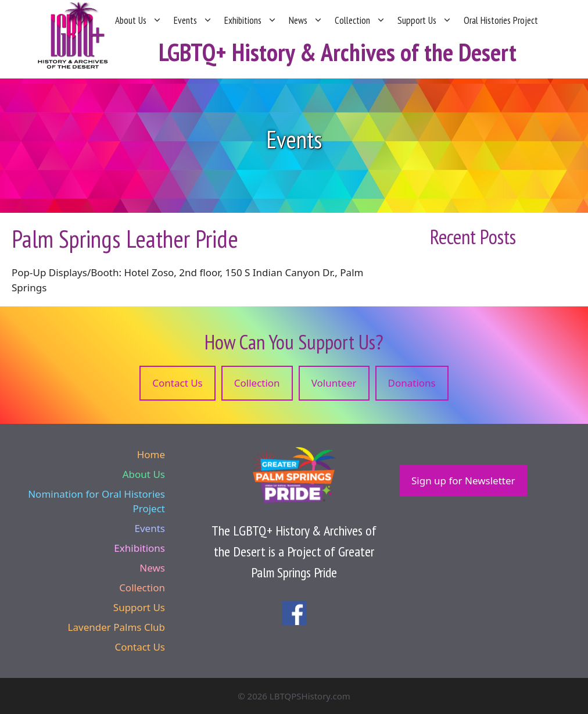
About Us (139, 20)
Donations (412, 383)
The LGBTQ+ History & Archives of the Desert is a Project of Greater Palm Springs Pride (294, 551)
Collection (360, 20)
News (306, 20)
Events (193, 20)
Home (151, 454)
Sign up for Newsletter (463, 481)
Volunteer (334, 383)
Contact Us (178, 383)
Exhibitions (251, 20)
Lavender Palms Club (116, 627)
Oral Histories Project (501, 20)
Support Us (425, 20)
